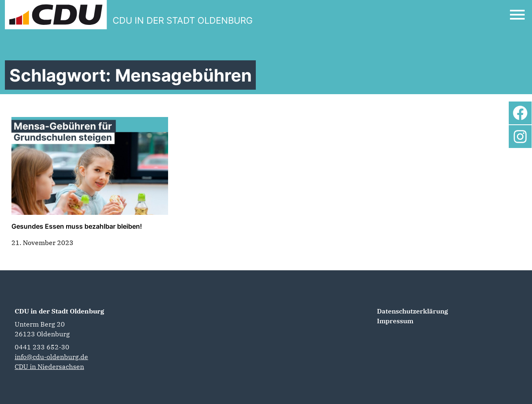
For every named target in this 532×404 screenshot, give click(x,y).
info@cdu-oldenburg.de (51, 357)
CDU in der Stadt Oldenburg (59, 311)
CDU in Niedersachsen (49, 366)
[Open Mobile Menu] (517, 15)
